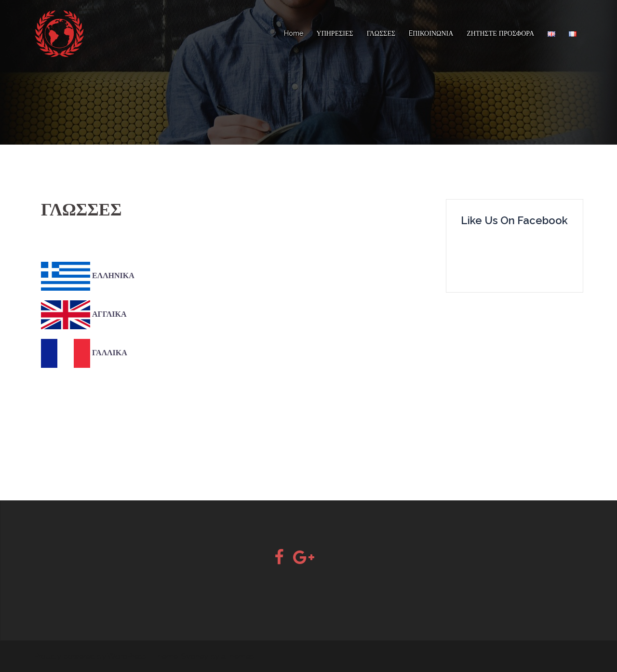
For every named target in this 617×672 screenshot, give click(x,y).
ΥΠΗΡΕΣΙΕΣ (335, 33)
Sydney (195, 656)
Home (294, 33)
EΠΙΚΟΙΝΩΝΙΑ (431, 33)
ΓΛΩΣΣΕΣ (381, 33)
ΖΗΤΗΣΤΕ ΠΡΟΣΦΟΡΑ (500, 33)
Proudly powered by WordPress (90, 656)
